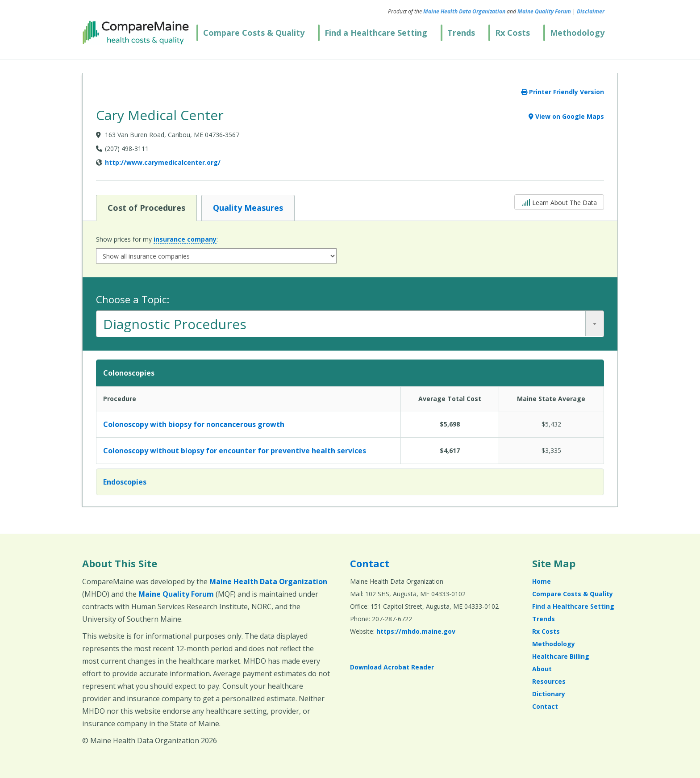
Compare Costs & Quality (254, 33)
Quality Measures (248, 207)
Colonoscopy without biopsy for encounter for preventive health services (235, 451)
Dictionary (549, 694)
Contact (370, 563)
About (542, 669)
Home (542, 581)
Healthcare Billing (561, 656)
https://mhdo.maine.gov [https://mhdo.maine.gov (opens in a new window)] (416, 631)
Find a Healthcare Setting (376, 33)
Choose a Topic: (133, 299)
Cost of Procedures (146, 207)
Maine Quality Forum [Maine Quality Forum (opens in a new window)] (544, 11)
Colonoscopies (129, 373)
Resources (549, 681)
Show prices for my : (157, 239)
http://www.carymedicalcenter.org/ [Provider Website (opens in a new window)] (163, 162)
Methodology (577, 33)
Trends (461, 33)
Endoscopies (125, 482)
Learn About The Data (559, 202)
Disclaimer (591, 11)
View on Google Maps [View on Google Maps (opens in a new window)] (566, 116)
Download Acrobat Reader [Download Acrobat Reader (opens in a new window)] (392, 667)
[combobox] (350, 324)
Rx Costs (512, 33)
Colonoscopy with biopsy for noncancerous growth (194, 424)
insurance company (185, 239)
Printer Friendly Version (562, 92)
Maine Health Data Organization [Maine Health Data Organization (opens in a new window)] (464, 11)
